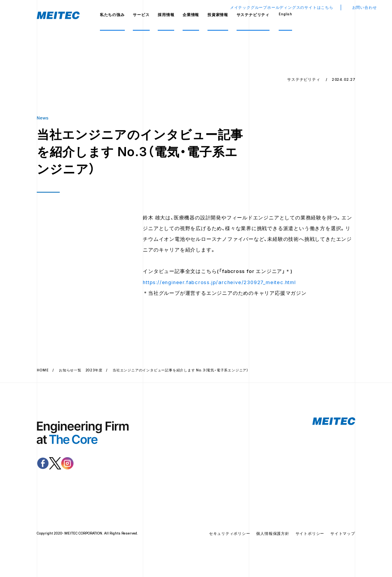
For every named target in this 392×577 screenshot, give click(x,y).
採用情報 (166, 15)
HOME (43, 372)
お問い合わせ (365, 7)
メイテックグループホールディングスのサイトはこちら (282, 7)
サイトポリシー (310, 536)
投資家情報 (218, 15)
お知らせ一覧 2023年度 (81, 372)
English (285, 14)
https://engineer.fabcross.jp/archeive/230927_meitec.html (219, 284)
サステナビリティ (253, 15)
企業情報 (191, 15)
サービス (141, 15)
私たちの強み (112, 15)
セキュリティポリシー (230, 536)
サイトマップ (343, 536)
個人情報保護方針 (273, 536)
